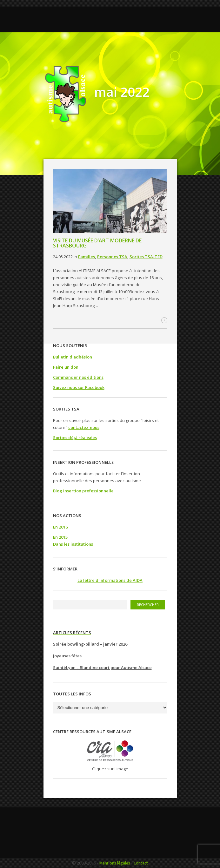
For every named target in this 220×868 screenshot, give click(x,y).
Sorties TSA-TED (146, 257)
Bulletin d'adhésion (73, 357)
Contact (141, 863)
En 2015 (60, 537)
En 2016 (60, 527)
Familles (87, 257)
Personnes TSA (112, 257)
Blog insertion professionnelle (83, 491)
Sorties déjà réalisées (75, 437)
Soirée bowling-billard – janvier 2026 (90, 644)
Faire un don (66, 367)
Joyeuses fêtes (67, 656)
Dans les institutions (73, 544)
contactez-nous (84, 427)
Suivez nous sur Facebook (79, 387)
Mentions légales (115, 863)
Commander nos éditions (78, 377)
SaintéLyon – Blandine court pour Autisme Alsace (102, 667)
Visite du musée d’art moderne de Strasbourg (97, 243)
